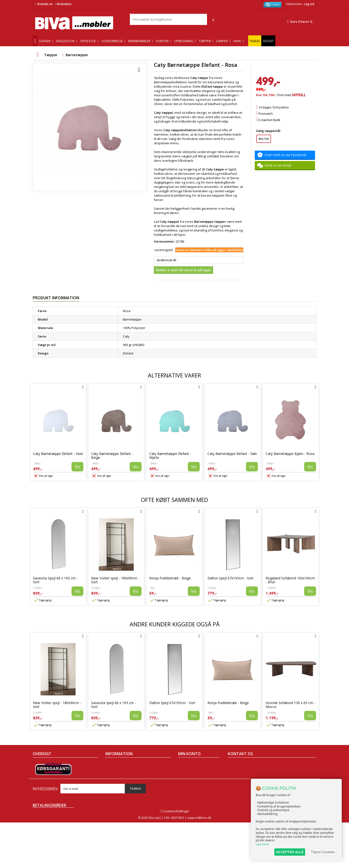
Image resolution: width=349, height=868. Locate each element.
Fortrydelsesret (117, 796)
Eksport (111, 784)
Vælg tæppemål (269, 131)
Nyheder (39, 777)
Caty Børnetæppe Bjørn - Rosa (290, 454)
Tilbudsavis (41, 765)
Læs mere (262, 844)
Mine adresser (189, 777)
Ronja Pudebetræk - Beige (170, 578)
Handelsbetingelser (120, 765)
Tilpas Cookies (323, 852)
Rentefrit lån (115, 790)
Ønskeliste (63, 4)
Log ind (309, 4)
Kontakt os (45, 4)
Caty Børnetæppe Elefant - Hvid (58, 454)
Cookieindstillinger (174, 857)
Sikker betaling (116, 777)
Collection (40, 771)
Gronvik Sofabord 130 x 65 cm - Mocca (290, 705)
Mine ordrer (187, 765)
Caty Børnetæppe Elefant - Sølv (232, 454)
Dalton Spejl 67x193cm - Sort (230, 578)
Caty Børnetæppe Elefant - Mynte (170, 456)
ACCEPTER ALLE (290, 852)
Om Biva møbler (117, 771)
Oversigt (39, 796)
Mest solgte (41, 784)
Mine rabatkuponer (192, 790)
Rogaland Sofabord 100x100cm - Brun (290, 580)
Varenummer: (164, 241)
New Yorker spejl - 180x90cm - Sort (115, 580)
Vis (77, 467)
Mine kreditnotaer (191, 771)
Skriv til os (237, 799)
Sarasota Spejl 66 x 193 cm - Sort (55, 580)
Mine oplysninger (191, 784)
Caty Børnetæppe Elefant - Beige (112, 456)
